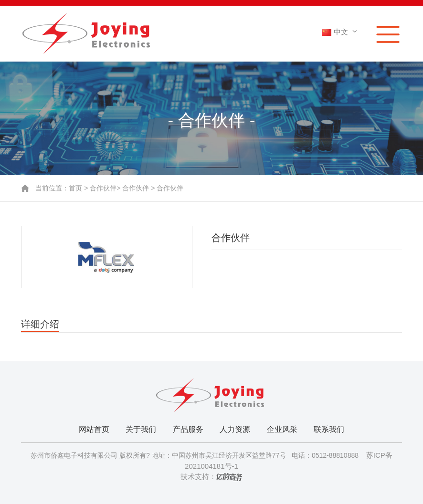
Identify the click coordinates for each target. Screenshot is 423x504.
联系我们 (329, 429)
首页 (75, 188)
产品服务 (188, 429)
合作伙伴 (103, 188)
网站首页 (94, 429)
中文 (341, 32)
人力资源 (235, 429)
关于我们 (141, 429)
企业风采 (282, 429)
